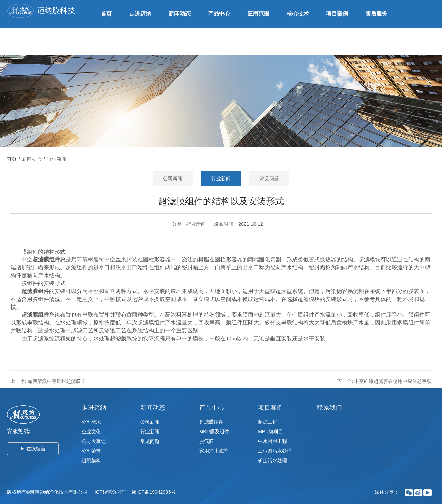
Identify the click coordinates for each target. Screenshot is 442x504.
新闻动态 (180, 14)
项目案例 (337, 14)
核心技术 (298, 14)
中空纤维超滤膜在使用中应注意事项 (393, 381)
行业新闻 (57, 159)
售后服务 (376, 14)
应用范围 (258, 14)
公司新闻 (173, 178)
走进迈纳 (140, 14)
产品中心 (219, 14)
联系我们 (112, 41)
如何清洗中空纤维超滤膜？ (57, 381)
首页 (106, 14)
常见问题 (269, 178)
